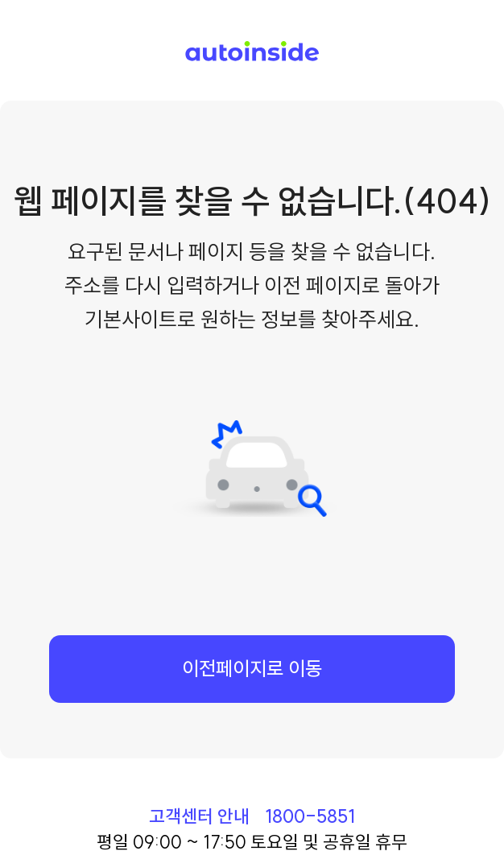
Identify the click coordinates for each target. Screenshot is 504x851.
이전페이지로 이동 (252, 668)
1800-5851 (310, 816)
